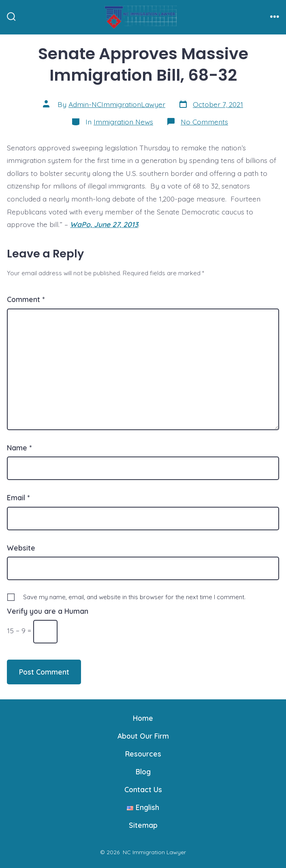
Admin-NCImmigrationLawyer (117, 104)
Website (21, 548)
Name (19, 448)
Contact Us (143, 789)
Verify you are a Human (48, 611)
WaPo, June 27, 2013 (104, 224)
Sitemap (143, 825)
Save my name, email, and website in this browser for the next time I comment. (134, 597)
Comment (26, 299)
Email (18, 497)
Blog (143, 772)
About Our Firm (143, 736)
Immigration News (123, 122)
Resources (143, 754)
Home (143, 718)
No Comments (204, 122)
